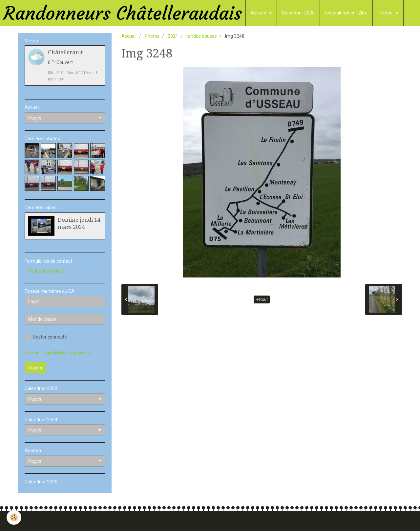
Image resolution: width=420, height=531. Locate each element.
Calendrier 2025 (298, 13)
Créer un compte (39, 353)
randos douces (202, 36)
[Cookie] (14, 517)
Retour (262, 299)
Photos (386, 13)
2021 (173, 36)
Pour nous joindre (46, 271)
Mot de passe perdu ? (74, 353)
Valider (35, 368)
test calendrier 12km (346, 13)
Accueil (259, 13)
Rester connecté (46, 337)
